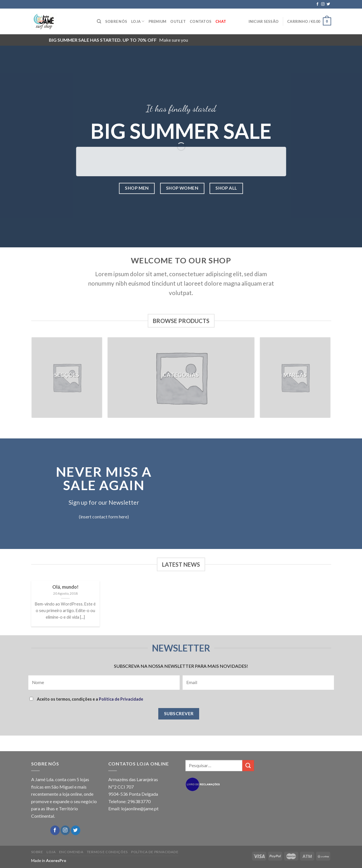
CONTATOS (201, 21)
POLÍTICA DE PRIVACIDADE (155, 852)
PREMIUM (158, 21)
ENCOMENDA (71, 852)
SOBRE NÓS (116, 21)
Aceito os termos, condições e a (86, 699)
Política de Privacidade (121, 699)
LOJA (138, 21)
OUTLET (178, 21)
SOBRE (37, 852)
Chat (221, 21)
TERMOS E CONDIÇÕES (107, 852)
